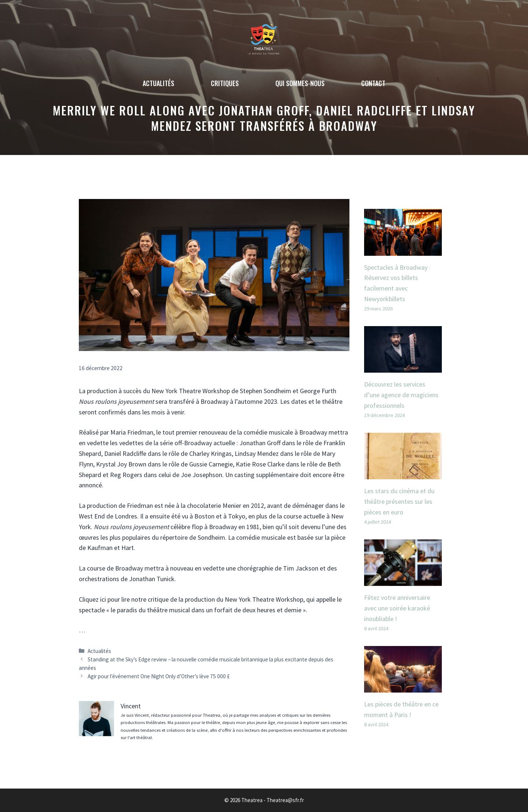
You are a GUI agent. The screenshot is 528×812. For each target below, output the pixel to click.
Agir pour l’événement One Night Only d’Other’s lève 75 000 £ (159, 676)
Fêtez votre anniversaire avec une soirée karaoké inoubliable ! (397, 608)
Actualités (158, 83)
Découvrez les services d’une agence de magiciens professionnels (401, 395)
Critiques (225, 83)
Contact (373, 83)
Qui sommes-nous (300, 83)
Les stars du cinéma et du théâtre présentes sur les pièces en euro (399, 501)
